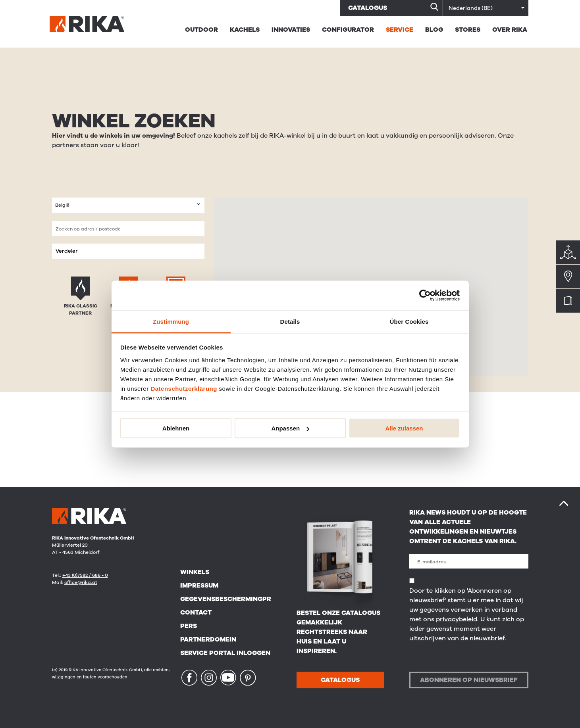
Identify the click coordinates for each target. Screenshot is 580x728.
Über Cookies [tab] (409, 321)
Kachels (245, 30)
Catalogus (368, 8)
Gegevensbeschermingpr (226, 599)
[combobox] (128, 205)
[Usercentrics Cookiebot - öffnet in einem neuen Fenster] (425, 296)
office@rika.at (81, 582)
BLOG (434, 30)
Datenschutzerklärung (184, 388)
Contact (196, 613)
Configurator (348, 30)
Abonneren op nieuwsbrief (469, 680)
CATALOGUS (340, 680)
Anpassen (290, 428)
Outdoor (201, 30)
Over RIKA (510, 30)
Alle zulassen (404, 428)
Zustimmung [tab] (171, 321)
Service (400, 30)
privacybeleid (457, 619)
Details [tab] (290, 321)
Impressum (199, 586)
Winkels (195, 572)
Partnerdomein (208, 640)
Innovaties (291, 30)
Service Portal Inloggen (225, 653)
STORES (468, 30)
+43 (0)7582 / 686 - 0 (85, 575)
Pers (189, 626)
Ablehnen (176, 428)
